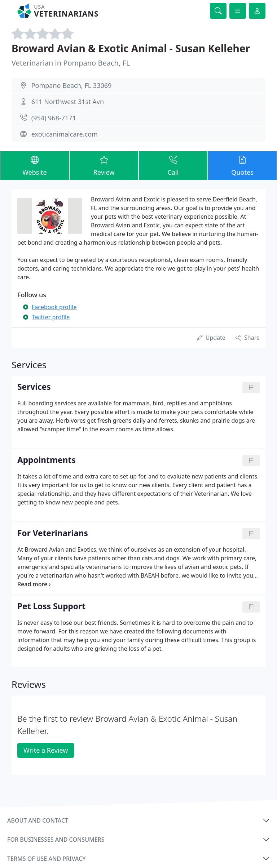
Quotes (242, 165)
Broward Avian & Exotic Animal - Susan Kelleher (131, 48)
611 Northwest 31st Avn (68, 102)
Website (35, 165)
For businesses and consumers (56, 840)
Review (104, 165)
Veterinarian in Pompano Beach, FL (71, 63)
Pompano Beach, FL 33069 (72, 85)
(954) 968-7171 (54, 118)
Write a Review (46, 750)
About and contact (38, 820)
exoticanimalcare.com (65, 134)
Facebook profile (54, 307)
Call (173, 165)
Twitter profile (51, 317)
